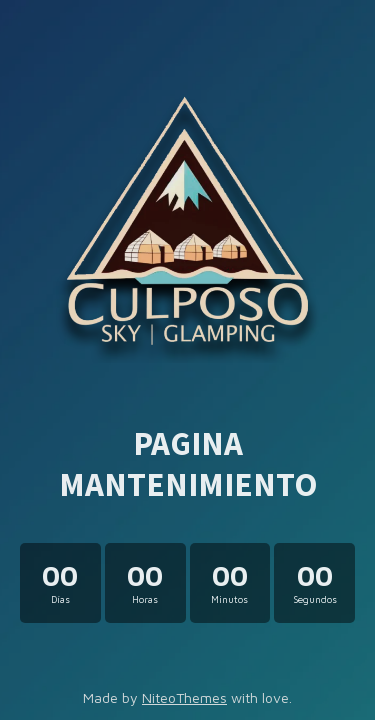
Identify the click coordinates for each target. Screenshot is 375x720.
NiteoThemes (184, 697)
